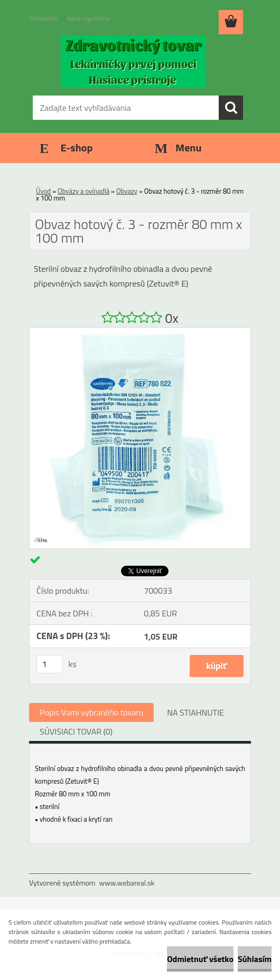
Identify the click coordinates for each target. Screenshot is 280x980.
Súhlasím (255, 959)
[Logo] (133, 61)
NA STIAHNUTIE (195, 712)
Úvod (43, 191)
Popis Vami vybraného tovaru (91, 712)
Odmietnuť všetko (200, 959)
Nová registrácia (88, 18)
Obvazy (127, 191)
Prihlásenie (44, 18)
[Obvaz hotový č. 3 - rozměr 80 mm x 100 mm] (140, 332)
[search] (231, 108)
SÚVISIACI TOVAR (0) (76, 731)
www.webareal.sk (127, 883)
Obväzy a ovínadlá (83, 191)
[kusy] (50, 664)
